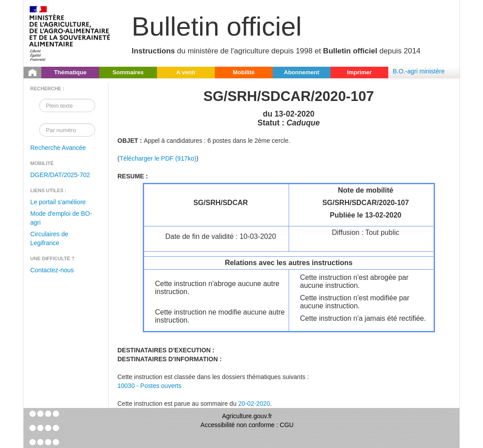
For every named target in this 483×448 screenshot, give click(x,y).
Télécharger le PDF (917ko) (158, 158)
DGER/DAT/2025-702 (60, 175)
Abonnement (301, 72)
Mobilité (244, 72)
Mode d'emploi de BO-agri (61, 218)
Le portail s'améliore (58, 202)
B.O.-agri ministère (419, 71)
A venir (186, 72)
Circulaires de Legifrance (49, 238)
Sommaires (128, 72)
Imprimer (359, 72)
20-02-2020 (254, 404)
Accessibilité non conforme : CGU (247, 425)
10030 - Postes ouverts (149, 386)
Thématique (70, 72)
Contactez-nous (52, 270)
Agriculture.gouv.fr (247, 416)
